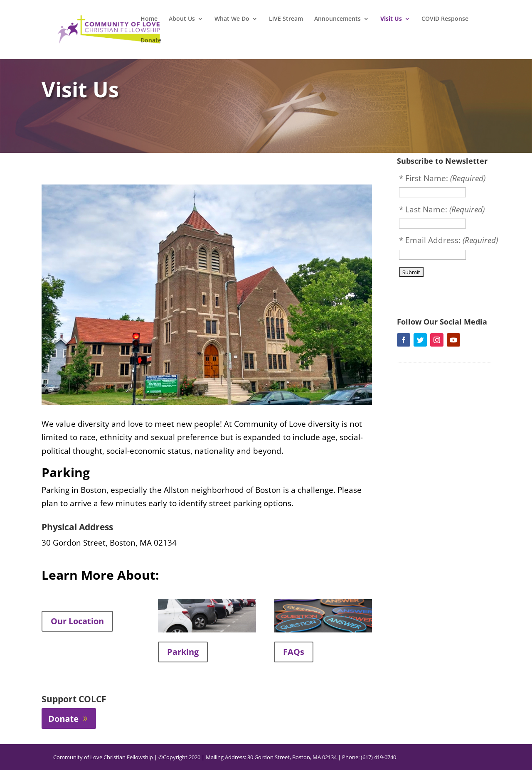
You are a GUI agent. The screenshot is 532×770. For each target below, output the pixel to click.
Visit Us (391, 19)
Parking (183, 652)
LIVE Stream (286, 19)
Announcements (337, 19)
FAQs (294, 652)
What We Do (232, 19)
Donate (151, 41)
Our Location (77, 621)
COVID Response (445, 19)
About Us (182, 19)
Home (149, 19)
